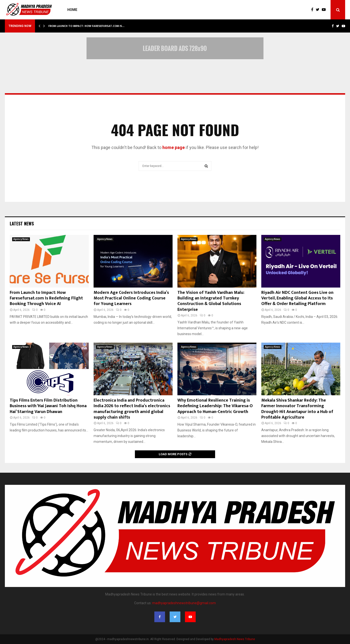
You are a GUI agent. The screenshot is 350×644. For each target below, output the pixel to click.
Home (72, 10)
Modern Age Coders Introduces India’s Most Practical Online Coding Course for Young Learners (131, 298)
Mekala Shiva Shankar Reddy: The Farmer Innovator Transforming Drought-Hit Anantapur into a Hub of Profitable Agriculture (297, 409)
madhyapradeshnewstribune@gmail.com (184, 603)
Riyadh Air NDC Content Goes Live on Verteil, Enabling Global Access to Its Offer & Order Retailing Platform (297, 298)
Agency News (21, 239)
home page (174, 147)
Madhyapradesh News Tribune (235, 639)
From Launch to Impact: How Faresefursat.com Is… (86, 26)
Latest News (22, 223)
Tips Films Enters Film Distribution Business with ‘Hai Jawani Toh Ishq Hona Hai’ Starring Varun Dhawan (48, 406)
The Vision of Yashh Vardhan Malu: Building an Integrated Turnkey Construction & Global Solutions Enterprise (211, 301)
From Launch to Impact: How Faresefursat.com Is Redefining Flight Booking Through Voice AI (46, 298)
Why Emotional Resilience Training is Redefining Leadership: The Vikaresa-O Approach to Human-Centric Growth (215, 406)
